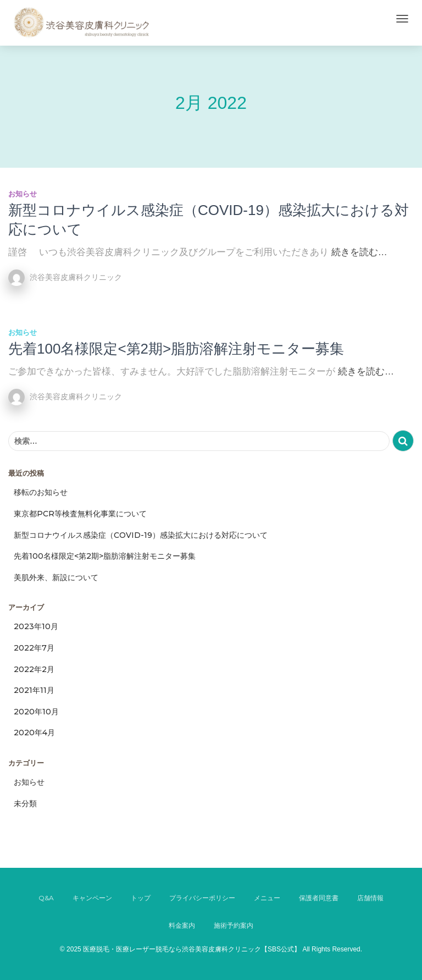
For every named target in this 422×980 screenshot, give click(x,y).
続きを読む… (359, 252)
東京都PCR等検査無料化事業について (80, 514)
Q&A (46, 898)
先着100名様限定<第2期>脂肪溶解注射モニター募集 (176, 349)
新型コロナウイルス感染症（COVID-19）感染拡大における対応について (141, 535)
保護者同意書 (319, 898)
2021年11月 (34, 690)
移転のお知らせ (41, 492)
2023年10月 (36, 626)
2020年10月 (36, 712)
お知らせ (23, 194)
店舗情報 (370, 898)
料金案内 (182, 925)
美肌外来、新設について (56, 577)
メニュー (267, 898)
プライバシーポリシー (202, 898)
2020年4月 (34, 733)
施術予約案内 (234, 925)
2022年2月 (34, 669)
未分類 (25, 803)
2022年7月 (34, 648)
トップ (141, 898)
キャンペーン (92, 898)
